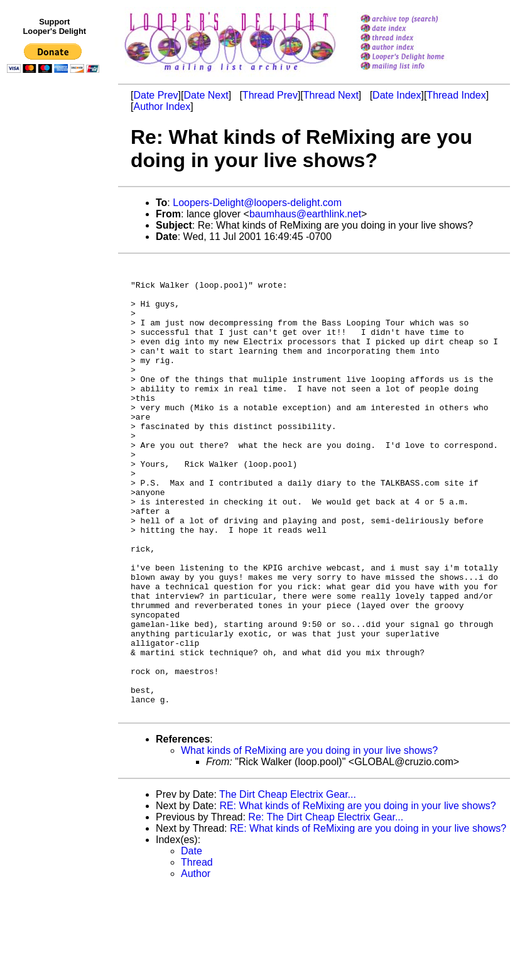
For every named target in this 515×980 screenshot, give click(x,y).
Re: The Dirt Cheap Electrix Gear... (326, 907)
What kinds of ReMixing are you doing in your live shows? (309, 841)
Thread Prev (270, 95)
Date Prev (155, 95)
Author (196, 964)
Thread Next (331, 95)
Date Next (206, 95)
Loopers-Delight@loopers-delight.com (257, 203)
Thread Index (456, 95)
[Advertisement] (55, 337)
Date (192, 941)
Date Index (397, 95)
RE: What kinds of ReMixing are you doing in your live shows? (357, 896)
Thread (197, 953)
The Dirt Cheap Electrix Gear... (288, 885)
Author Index (162, 106)
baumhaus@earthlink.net (305, 214)
